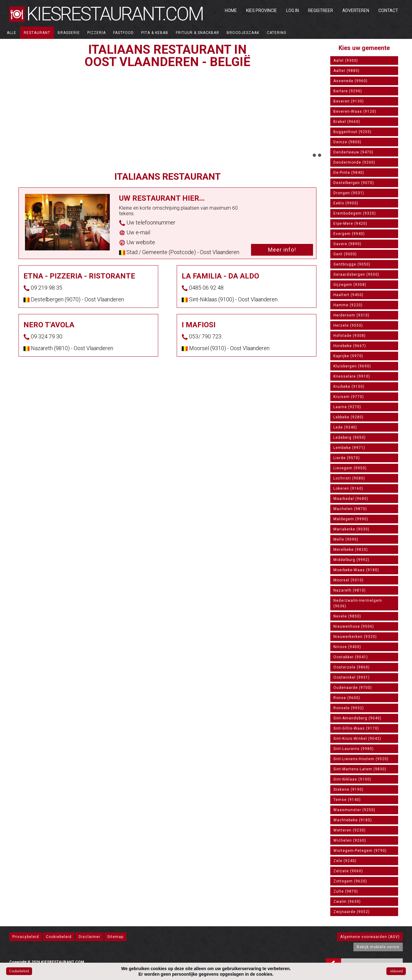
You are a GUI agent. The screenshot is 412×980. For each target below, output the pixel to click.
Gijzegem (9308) (350, 285)
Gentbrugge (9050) (352, 264)
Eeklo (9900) (346, 203)
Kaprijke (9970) (348, 356)
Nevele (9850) (347, 616)
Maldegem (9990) (351, 519)
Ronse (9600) (347, 698)
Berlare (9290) (348, 91)
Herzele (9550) (348, 325)
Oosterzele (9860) (352, 667)
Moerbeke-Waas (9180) (356, 570)
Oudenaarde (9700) (353, 688)
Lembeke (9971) (349, 448)
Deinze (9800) (347, 142)
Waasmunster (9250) (354, 810)
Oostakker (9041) (351, 657)
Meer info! (282, 250)
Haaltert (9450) (348, 295)
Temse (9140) (347, 800)
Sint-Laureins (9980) (354, 749)
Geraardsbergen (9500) (356, 274)
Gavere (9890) (347, 244)
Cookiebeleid (59, 937)
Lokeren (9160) (348, 488)
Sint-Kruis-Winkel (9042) (357, 739)
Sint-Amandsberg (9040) (357, 718)
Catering (277, 33)
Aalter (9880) (346, 71)
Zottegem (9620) (350, 881)
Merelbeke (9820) (351, 550)
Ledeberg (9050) (350, 438)
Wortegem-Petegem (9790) (360, 851)
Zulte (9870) (346, 891)
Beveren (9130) (349, 101)
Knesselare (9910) (352, 376)
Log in (293, 10)
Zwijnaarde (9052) (352, 912)
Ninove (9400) (347, 647)
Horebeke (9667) (350, 346)
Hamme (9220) (348, 305)
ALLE (12, 33)
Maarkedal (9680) (351, 499)
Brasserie (69, 33)
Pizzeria (97, 33)
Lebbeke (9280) (348, 417)
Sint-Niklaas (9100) (352, 779)
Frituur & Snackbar (198, 33)
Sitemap (115, 937)
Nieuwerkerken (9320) (355, 637)
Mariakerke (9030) (351, 529)
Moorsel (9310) (348, 580)
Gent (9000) (345, 254)
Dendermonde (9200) (354, 162)
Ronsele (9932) (349, 708)
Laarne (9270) (347, 407)
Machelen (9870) (350, 509)
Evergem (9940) (349, 234)
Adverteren (356, 10)
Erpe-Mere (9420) (350, 224)
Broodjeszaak (243, 33)
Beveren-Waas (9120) (355, 111)
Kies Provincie (262, 10)
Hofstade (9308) (350, 336)
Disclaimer (89, 937)
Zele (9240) (345, 861)
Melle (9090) (346, 539)
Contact (388, 10)
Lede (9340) (345, 427)
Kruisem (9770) (349, 397)
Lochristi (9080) (349, 478)
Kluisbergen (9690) (352, 366)
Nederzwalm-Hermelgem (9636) (358, 603)
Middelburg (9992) (351, 560)
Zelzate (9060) (348, 871)
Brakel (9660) (347, 122)
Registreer (321, 10)
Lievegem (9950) (350, 468)
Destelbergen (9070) (354, 183)
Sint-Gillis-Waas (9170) (356, 728)
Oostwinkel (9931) (352, 677)
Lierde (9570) (347, 458)
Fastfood (124, 33)
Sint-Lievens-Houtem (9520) (361, 759)
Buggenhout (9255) (352, 132)
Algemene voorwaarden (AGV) (370, 937)
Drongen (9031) (349, 193)
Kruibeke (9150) (349, 387)
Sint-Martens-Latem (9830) (360, 769)
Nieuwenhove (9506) (354, 626)
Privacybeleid (26, 937)
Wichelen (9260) (350, 840)
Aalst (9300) (346, 61)
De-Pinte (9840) (349, 173)
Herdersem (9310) (351, 315)
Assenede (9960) (350, 81)
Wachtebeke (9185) (353, 820)
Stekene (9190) (348, 789)
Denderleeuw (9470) (353, 152)
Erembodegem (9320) (355, 213)
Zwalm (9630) (347, 902)
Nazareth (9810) (350, 590)
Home (231, 10)
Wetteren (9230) (350, 830)
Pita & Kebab (155, 33)
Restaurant (37, 33)
